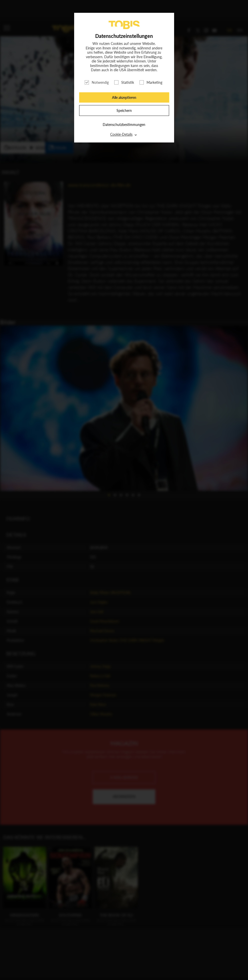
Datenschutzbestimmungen (124, 125)
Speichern (124, 110)
